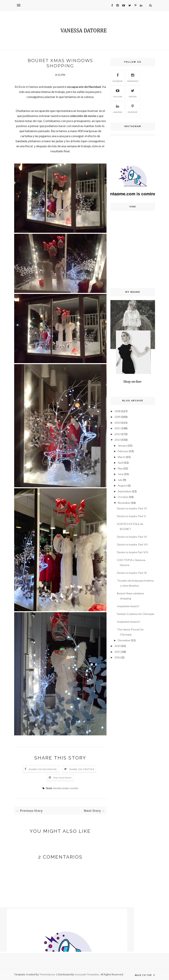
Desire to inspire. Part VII (132, 544)
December (124, 640)
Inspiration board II (129, 622)
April (121, 463)
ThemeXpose (48, 974)
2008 (118, 411)
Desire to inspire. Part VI (132, 537)
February (123, 451)
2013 (118, 440)
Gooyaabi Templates (87, 974)
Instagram (133, 77)
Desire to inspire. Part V (131, 516)
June (121, 474)
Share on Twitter (82, 769)
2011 (118, 428)
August (122, 485)
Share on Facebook (43, 769)
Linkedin (117, 108)
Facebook (118, 77)
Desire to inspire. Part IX (132, 573)
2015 (118, 652)
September (125, 491)
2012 (118, 434)
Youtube (118, 93)
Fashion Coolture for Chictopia (136, 614)
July (120, 480)
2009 (118, 417)
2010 (118, 423)
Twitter (133, 93)
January (122, 445)
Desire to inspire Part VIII (133, 552)
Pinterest (133, 108)
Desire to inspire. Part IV (132, 508)
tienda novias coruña (65, 788)
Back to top (145, 975)
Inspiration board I (128, 606)
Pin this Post (63, 778)
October (123, 497)
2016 (118, 657)
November (124, 503)
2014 (118, 646)
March (122, 457)
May (120, 468)
